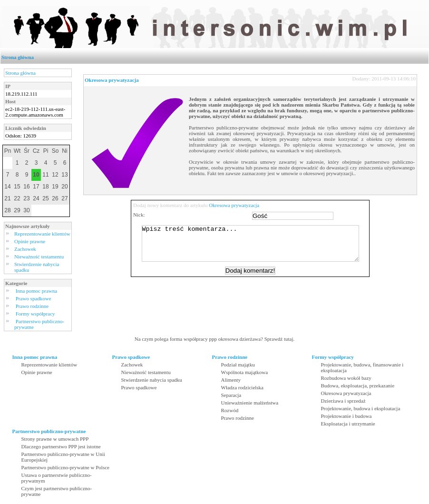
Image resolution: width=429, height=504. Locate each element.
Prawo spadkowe (33, 298)
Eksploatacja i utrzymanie (348, 424)
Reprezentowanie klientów (42, 234)
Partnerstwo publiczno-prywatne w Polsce (65, 467)
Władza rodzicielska (242, 387)
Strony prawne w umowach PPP (55, 439)
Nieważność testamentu (39, 257)
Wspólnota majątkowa (245, 372)
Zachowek (25, 249)
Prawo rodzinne (32, 306)
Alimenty (231, 380)
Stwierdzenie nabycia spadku (152, 380)
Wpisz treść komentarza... (255, 247)
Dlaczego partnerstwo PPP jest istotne (61, 446)
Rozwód (230, 410)
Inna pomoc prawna (36, 291)
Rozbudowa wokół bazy (346, 378)
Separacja (231, 395)
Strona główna (18, 57)
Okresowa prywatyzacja (112, 80)
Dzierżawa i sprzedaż (343, 401)
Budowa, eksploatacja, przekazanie (358, 385)
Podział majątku (238, 365)
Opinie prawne (30, 241)
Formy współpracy (35, 314)
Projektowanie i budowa (346, 416)
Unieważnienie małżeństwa (250, 403)
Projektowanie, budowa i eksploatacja (361, 408)
